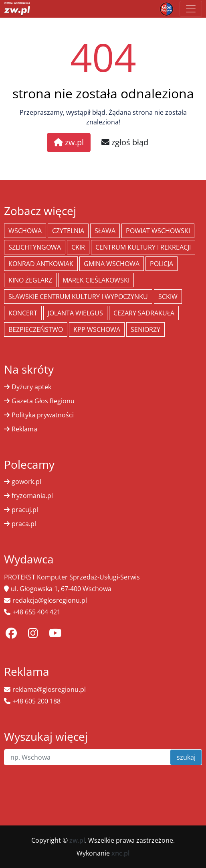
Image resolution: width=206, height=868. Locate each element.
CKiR (78, 247)
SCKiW (168, 297)
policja (162, 264)
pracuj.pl (25, 510)
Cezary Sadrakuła (144, 313)
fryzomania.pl (32, 496)
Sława (105, 231)
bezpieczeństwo (36, 329)
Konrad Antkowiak (41, 264)
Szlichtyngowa (35, 247)
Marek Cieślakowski (96, 280)
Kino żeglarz (30, 280)
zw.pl (69, 142)
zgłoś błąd (125, 142)
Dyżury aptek (31, 387)
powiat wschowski (158, 231)
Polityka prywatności (43, 415)
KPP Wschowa (97, 329)
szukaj (186, 757)
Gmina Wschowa (112, 264)
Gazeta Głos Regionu (43, 401)
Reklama (24, 429)
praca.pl (24, 524)
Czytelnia (68, 231)
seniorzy (145, 329)
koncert (23, 313)
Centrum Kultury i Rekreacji (143, 247)
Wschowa (25, 231)
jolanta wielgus (75, 313)
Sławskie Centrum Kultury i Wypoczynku (78, 297)
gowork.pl (26, 482)
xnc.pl (120, 853)
